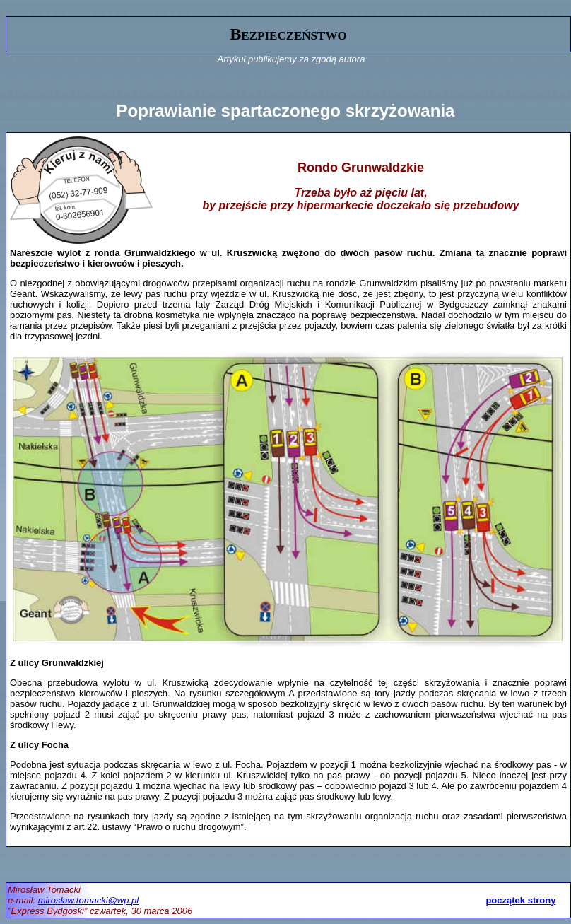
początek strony (520, 900)
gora (15, 11)
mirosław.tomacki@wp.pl (89, 900)
